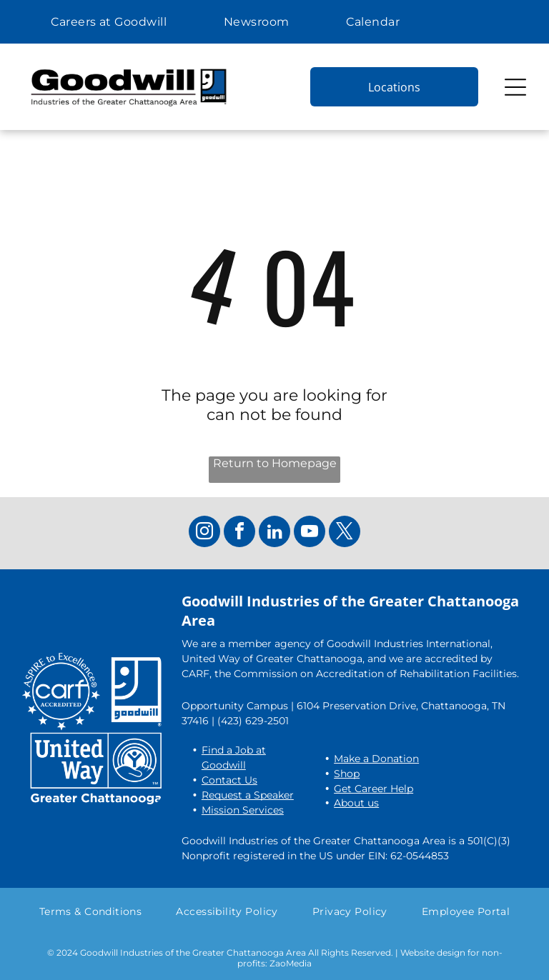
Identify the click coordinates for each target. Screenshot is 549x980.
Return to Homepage (275, 463)
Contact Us (229, 780)
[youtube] (310, 533)
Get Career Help (374, 789)
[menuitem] (109, 22)
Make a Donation (376, 759)
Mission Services (243, 810)
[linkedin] (274, 533)
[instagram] (204, 533)
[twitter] (345, 533)
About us (356, 803)
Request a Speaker (248, 795)
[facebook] (239, 533)
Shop (347, 774)
